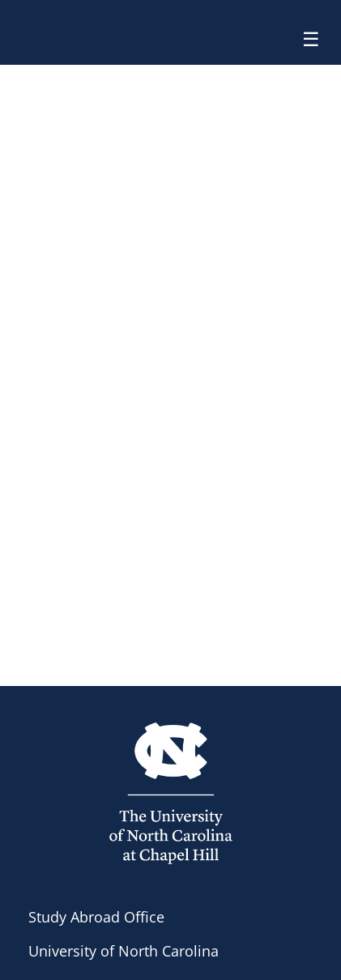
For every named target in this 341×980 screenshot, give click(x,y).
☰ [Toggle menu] (311, 39)
